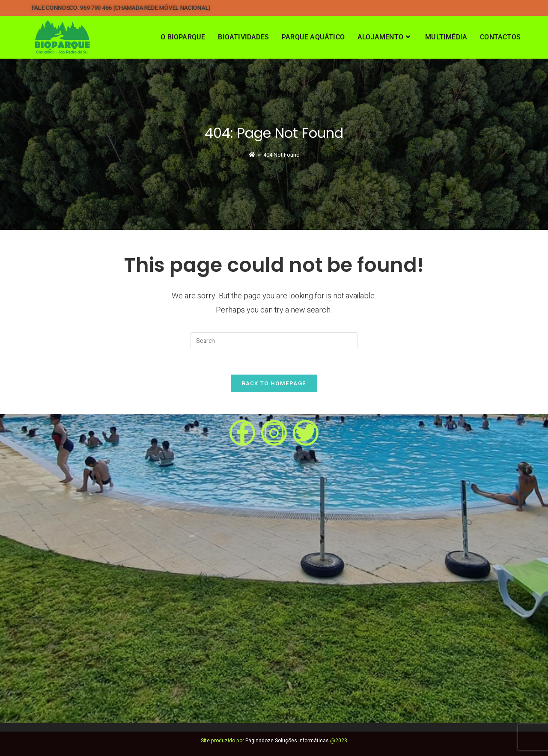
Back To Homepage (274, 384)
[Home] (252, 155)
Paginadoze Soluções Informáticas (287, 741)
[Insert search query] (274, 341)
